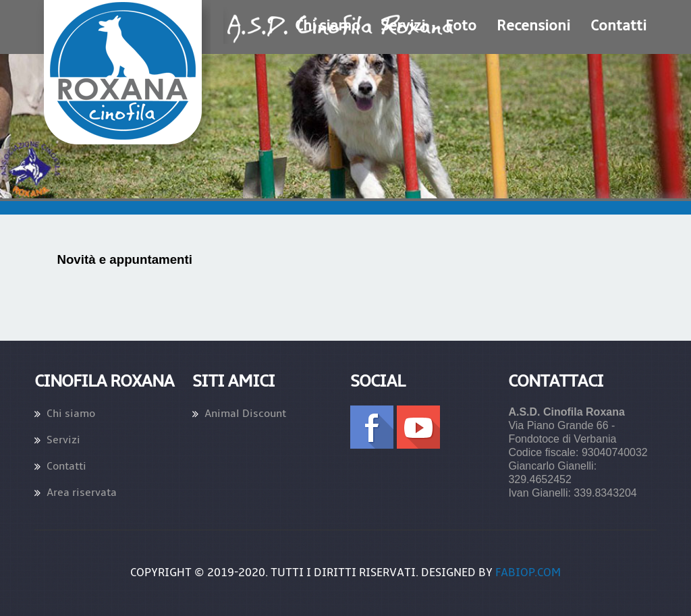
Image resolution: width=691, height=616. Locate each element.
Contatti (618, 26)
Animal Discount (245, 414)
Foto (461, 26)
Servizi (63, 440)
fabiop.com (528, 573)
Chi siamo (71, 414)
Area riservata (82, 493)
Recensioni (533, 26)
